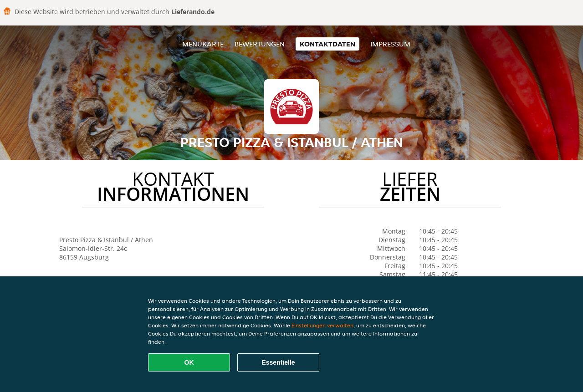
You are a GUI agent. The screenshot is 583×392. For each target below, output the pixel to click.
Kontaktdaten (327, 44)
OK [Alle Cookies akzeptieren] (189, 362)
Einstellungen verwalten (322, 325)
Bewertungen (260, 44)
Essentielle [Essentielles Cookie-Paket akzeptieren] (278, 362)
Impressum (390, 44)
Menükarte (203, 44)
